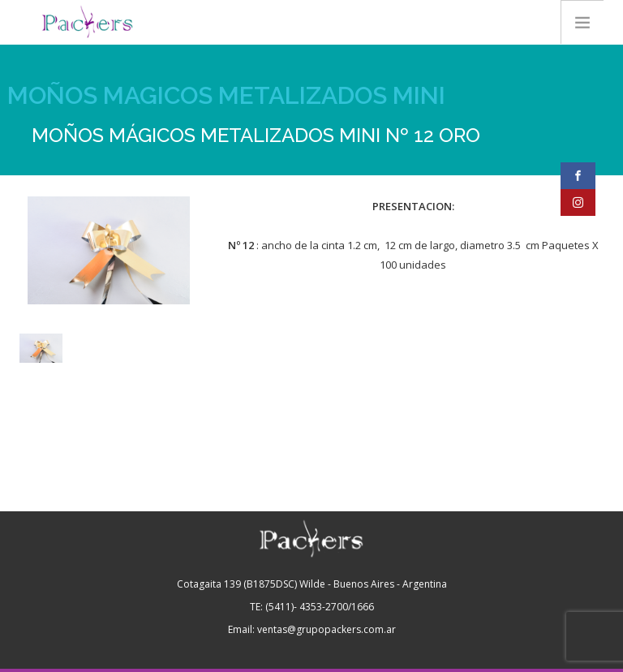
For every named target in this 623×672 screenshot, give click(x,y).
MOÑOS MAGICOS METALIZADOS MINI (226, 95)
